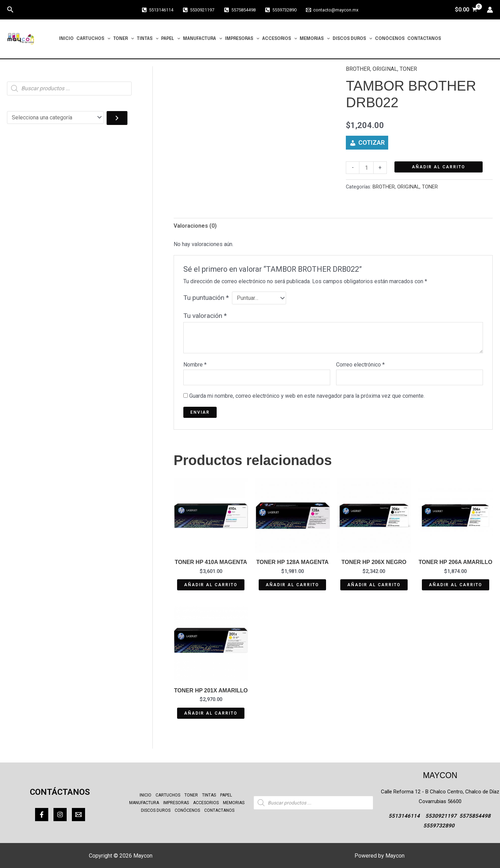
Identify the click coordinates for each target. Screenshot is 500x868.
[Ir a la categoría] (117, 118)
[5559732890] (281, 10)
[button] (10, 10)
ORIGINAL (385, 69)
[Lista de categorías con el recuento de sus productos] (55, 117)
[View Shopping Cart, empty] (466, 10)
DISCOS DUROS (352, 39)
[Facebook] (42, 815)
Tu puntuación (206, 298)
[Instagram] (60, 815)
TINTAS (148, 39)
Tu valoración (205, 316)
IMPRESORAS (242, 39)
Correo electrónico (360, 365)
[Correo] (78, 815)
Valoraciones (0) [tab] (195, 226)
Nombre (195, 365)
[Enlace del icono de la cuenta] (490, 10)
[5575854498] (239, 10)
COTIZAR (372, 142)
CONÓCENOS (390, 39)
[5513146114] (157, 10)
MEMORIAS (315, 39)
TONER (124, 39)
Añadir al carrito (439, 167)
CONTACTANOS (424, 39)
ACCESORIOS (280, 39)
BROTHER (358, 69)
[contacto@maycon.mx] (332, 10)
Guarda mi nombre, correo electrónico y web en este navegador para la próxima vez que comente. (307, 396)
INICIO (66, 39)
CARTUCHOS (93, 39)
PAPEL (171, 39)
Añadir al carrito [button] (211, 585)
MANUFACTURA (203, 39)
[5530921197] (198, 10)
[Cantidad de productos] (366, 168)
